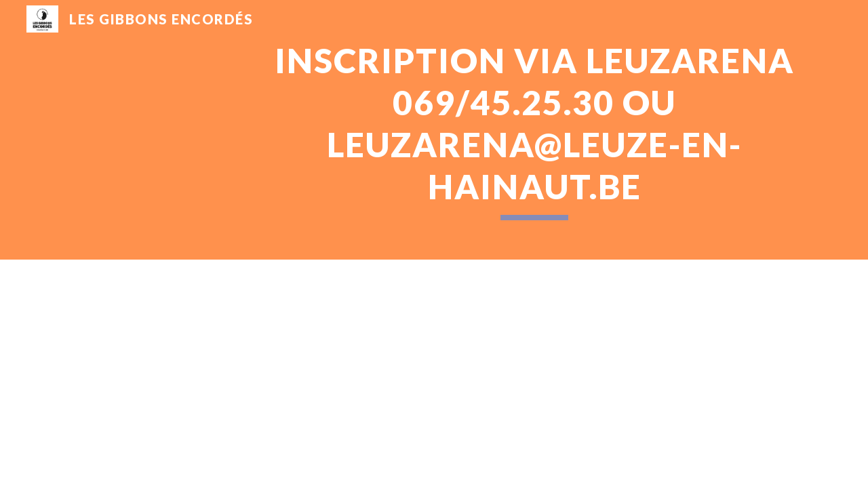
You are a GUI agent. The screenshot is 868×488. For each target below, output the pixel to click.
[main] (534, 130)
